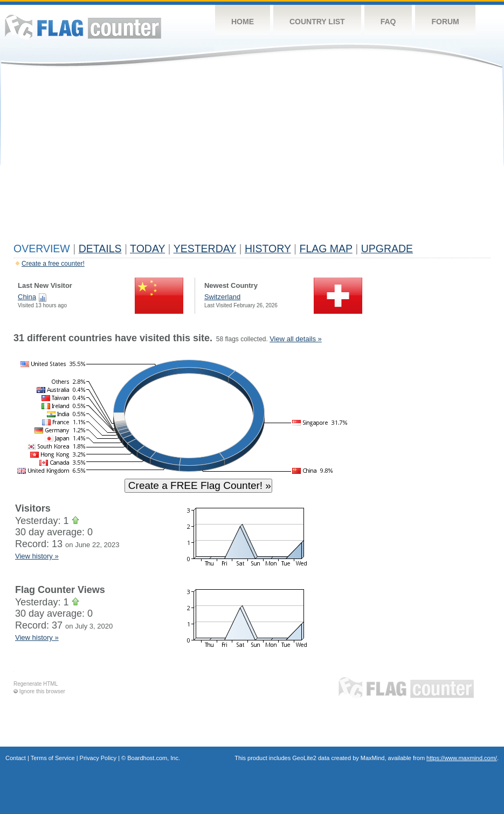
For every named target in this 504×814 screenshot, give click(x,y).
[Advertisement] (252, 157)
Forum (445, 22)
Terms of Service (53, 758)
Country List (317, 22)
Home (243, 22)
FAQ (388, 22)
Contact (16, 758)
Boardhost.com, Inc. (154, 758)
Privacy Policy (98, 758)
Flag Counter (83, 27)
